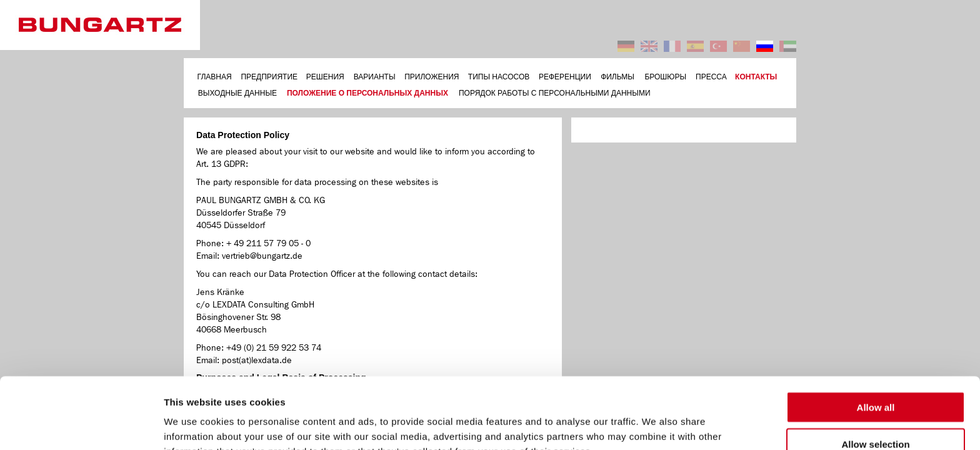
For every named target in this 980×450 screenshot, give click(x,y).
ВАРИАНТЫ (375, 77)
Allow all (876, 340)
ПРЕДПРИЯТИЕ (269, 77)
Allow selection (875, 377)
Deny (876, 413)
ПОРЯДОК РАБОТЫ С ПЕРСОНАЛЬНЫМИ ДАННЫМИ (555, 93)
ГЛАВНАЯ (215, 77)
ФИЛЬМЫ (617, 77)
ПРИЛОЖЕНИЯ (432, 77)
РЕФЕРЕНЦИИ (565, 77)
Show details (656, 425)
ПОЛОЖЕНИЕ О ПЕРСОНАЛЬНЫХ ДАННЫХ (367, 93)
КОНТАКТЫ (756, 77)
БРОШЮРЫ (665, 77)
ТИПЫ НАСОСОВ (499, 77)
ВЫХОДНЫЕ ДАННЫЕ (237, 93)
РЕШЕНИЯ (325, 77)
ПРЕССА (711, 77)
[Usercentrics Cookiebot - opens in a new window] (81, 426)
